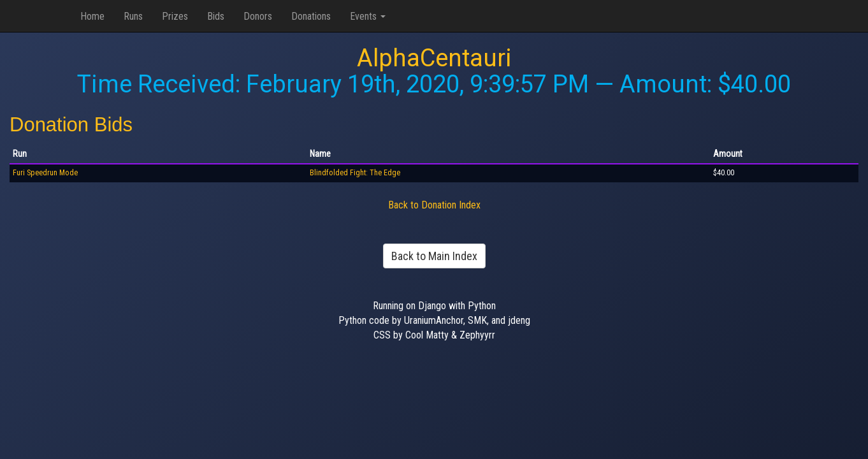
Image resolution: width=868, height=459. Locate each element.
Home (92, 16)
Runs (133, 16)
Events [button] (368, 16)
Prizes (175, 16)
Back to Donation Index (434, 205)
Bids (216, 16)
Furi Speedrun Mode (45, 173)
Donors (258, 16)
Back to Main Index (434, 256)
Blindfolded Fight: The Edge (355, 173)
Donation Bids (71, 125)
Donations (311, 16)
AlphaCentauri (434, 58)
